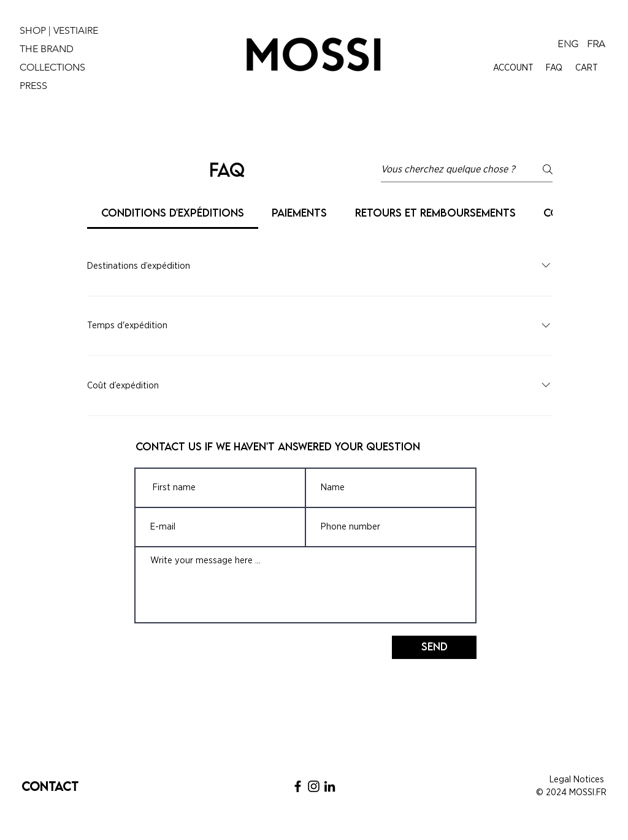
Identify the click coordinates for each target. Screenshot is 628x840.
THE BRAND (47, 49)
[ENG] (568, 44)
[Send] (434, 647)
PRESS (33, 86)
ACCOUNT (513, 68)
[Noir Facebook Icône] (298, 786)
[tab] (173, 213)
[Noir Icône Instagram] (314, 786)
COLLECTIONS (52, 67)
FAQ (554, 68)
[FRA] (596, 44)
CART (587, 68)
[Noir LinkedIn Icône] (330, 786)
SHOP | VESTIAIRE (59, 30)
